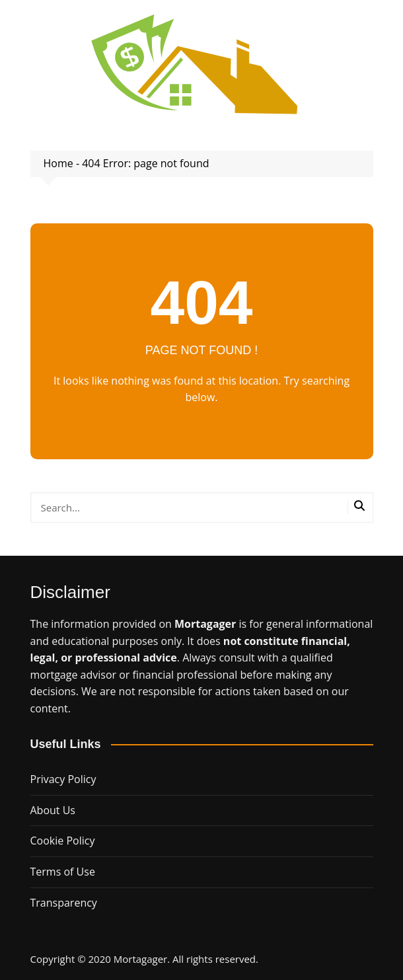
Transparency (64, 903)
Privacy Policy (63, 779)
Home (58, 163)
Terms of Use (63, 872)
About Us (53, 810)
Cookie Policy (63, 841)
